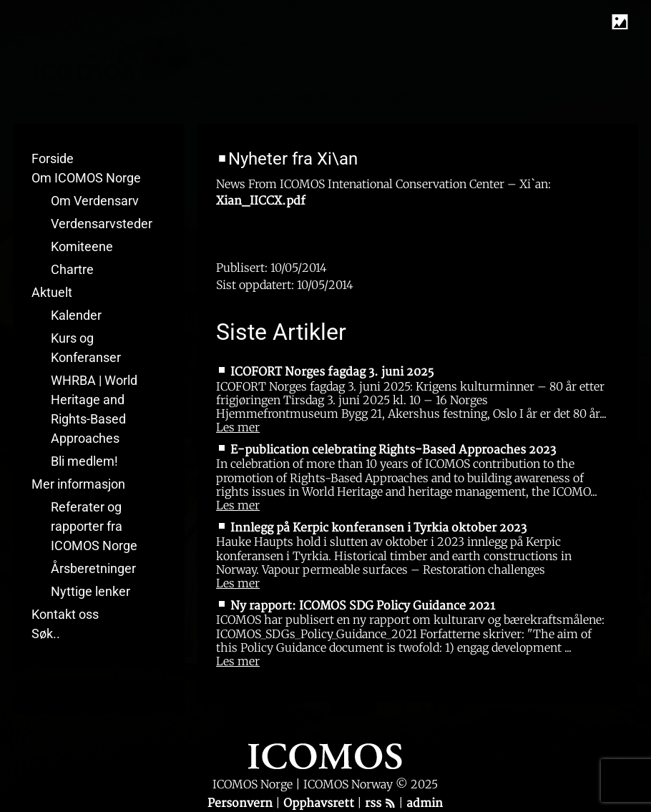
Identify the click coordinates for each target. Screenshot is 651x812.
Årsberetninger (93, 568)
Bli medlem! (84, 461)
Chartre (72, 269)
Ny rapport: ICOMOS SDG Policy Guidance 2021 (363, 606)
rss (380, 803)
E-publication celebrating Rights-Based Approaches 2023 (393, 450)
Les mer (238, 427)
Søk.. (46, 634)
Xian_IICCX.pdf (261, 201)
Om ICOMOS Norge (86, 178)
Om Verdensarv (95, 201)
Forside (53, 158)
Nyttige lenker (90, 591)
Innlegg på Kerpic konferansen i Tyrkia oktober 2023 (378, 528)
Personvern (241, 803)
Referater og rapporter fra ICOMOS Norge (94, 526)
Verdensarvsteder (102, 224)
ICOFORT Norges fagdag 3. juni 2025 (332, 372)
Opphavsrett (320, 803)
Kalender (76, 315)
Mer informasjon (78, 484)
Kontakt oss (65, 614)
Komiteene (82, 246)
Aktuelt (52, 292)
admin (425, 803)
